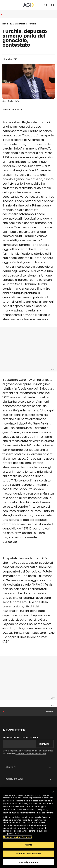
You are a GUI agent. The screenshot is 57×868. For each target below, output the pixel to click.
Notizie (32, 24)
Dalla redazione (18, 24)
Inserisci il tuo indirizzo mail (21, 737)
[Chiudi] (53, 792)
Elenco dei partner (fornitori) (17, 837)
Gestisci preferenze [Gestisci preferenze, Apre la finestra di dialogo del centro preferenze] (29, 862)
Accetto (28, 845)
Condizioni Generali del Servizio (31, 753)
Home (5, 24)
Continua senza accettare (28, 854)
